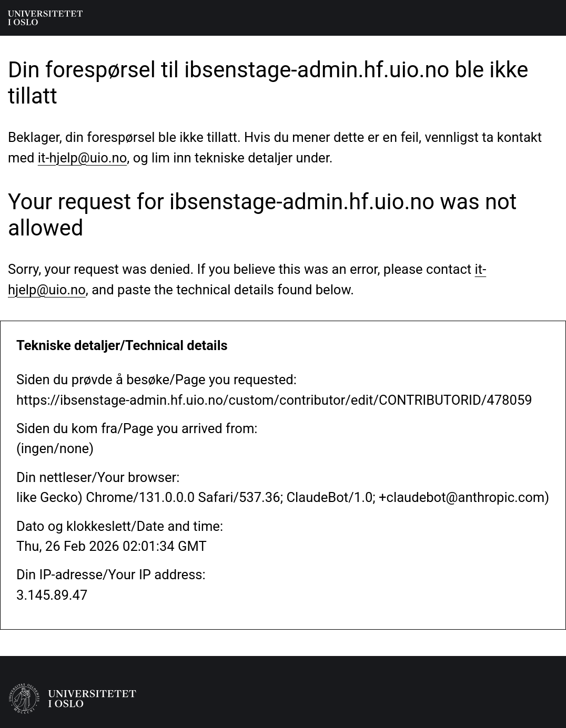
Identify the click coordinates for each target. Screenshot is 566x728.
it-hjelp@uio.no (82, 158)
